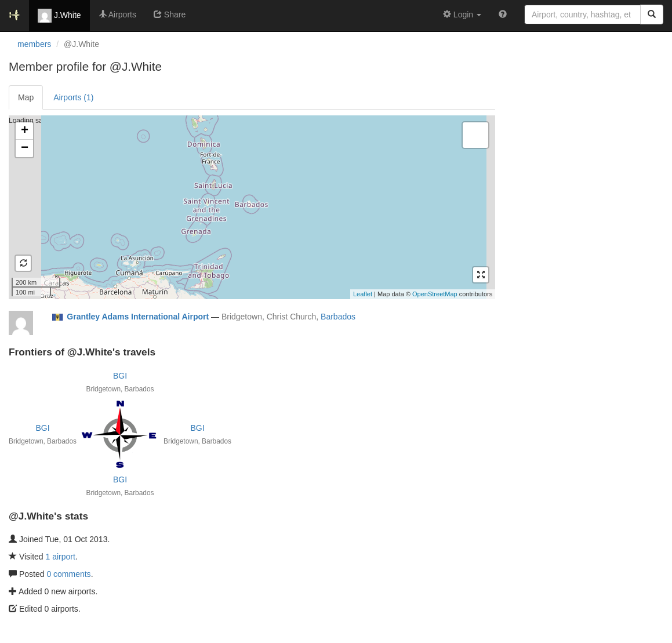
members (34, 44)
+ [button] (25, 131)
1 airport (61, 557)
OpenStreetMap (435, 294)
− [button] (25, 148)
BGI (120, 376)
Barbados (338, 317)
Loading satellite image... (250, 207)
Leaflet (363, 294)
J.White (59, 16)
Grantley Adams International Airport (138, 317)
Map (26, 97)
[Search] (652, 14)
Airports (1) (73, 97)
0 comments (68, 574)
